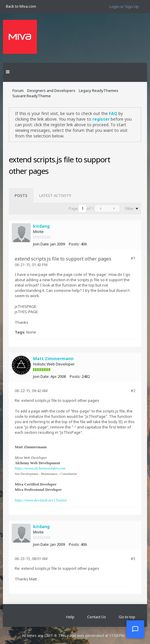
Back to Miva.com (21, 6)
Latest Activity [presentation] (55, 195)
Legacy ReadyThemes (99, 90)
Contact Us (97, 617)
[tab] (21, 195)
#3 (133, 559)
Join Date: (41, 244)
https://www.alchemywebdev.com (40, 468)
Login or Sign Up (124, 7)
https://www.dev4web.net (34, 500)
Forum (18, 90)
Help (70, 617)
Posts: (74, 244)
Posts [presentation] (21, 195)
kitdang (41, 226)
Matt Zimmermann (53, 359)
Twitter (61, 500)
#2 (133, 391)
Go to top (127, 617)
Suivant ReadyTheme (32, 96)
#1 (133, 258)
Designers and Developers (51, 90)
